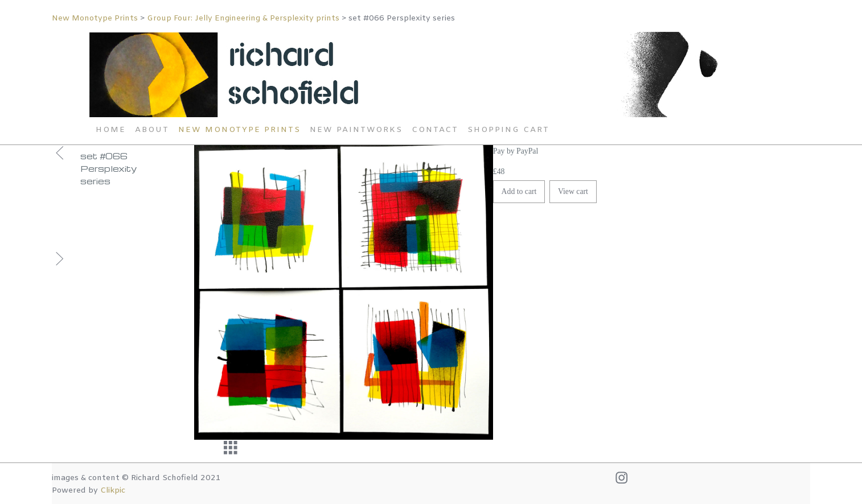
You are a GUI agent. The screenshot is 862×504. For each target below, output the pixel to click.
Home (111, 130)
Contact (435, 130)
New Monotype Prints (96, 18)
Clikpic (113, 491)
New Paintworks (356, 130)
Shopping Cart (508, 130)
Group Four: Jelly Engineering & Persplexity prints (243, 18)
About (152, 130)
